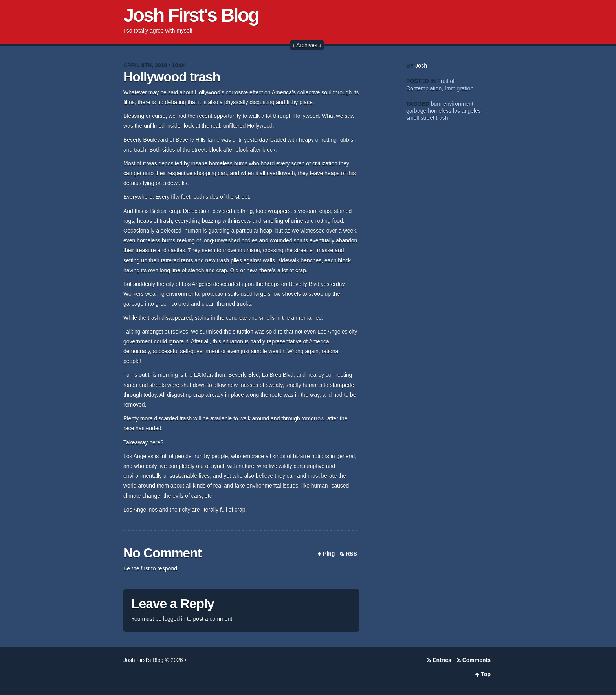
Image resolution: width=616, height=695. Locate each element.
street (428, 118)
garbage (416, 111)
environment (458, 104)
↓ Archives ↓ (307, 45)
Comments (477, 660)
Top (486, 674)
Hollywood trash (172, 77)
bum (436, 104)
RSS (351, 554)
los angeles (467, 111)
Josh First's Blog (191, 15)
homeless (440, 111)
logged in (174, 619)
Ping (329, 554)
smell (413, 118)
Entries (442, 660)
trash (442, 118)
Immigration (459, 88)
